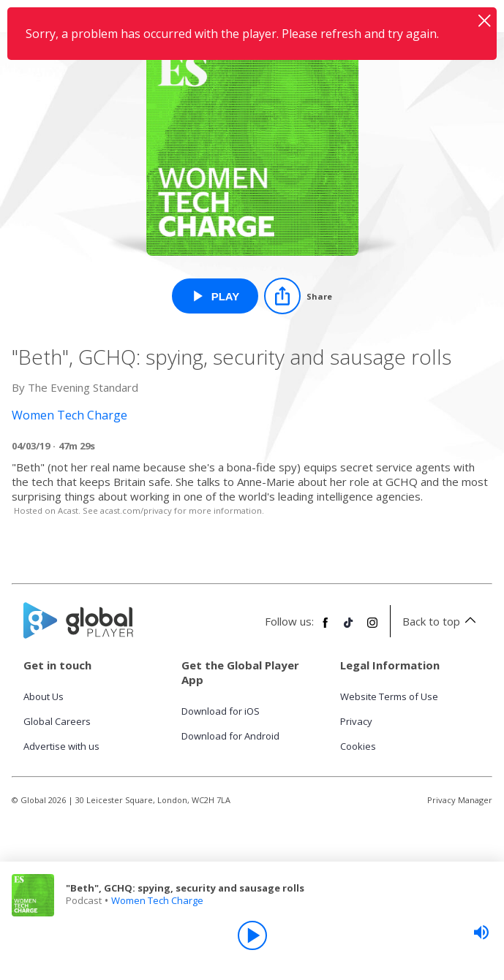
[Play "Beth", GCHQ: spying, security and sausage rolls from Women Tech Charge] (215, 296)
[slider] (481, 932)
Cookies (358, 746)
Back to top (441, 621)
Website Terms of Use (389, 696)
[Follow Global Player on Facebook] (326, 628)
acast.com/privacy (136, 510)
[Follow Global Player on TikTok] (349, 628)
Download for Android (230, 736)
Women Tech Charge (157, 900)
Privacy (356, 721)
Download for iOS (221, 711)
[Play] (252, 935)
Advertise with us (61, 746)
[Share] (298, 296)
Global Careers (57, 721)
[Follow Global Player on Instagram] (372, 628)
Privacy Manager (460, 800)
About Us (44, 696)
